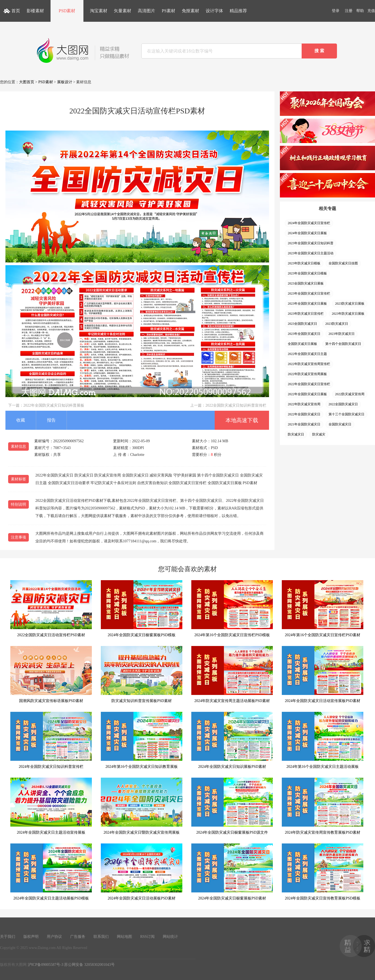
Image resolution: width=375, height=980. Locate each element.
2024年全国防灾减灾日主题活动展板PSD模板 (51, 872)
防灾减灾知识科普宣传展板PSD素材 (142, 674)
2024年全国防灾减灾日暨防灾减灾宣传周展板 (142, 806)
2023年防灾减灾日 (342, 334)
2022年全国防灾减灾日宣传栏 (309, 384)
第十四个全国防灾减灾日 (343, 344)
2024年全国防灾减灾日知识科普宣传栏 (51, 740)
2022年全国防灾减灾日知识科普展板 (54, 405)
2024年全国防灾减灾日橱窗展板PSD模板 (142, 609)
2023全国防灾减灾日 (302, 324)
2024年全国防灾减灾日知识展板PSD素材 (232, 740)
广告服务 (78, 937)
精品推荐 (238, 11)
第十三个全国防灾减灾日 (346, 414)
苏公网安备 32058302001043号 (89, 965)
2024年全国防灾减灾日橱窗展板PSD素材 (232, 872)
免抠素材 (190, 11)
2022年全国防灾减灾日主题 (307, 354)
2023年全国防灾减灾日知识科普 (311, 243)
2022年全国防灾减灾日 (304, 414)
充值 (371, 11)
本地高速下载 (242, 420)
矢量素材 (123, 11)
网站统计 (170, 937)
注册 (349, 11)
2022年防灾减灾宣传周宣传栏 (309, 364)
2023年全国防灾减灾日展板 (307, 304)
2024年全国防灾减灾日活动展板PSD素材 (142, 872)
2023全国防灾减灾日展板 (306, 283)
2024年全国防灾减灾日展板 (307, 233)
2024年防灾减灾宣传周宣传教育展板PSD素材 (323, 806)
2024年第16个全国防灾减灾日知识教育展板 (142, 740)
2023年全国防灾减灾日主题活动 (311, 253)
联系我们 (101, 937)
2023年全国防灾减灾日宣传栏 (309, 293)
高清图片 (146, 11)
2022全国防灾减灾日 (343, 404)
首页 (16, 11)
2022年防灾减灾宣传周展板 (307, 374)
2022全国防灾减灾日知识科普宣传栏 (236, 405)
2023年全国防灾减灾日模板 (307, 273)
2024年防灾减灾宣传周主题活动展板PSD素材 (232, 674)
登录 (336, 11)
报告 (51, 420)
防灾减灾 (319, 434)
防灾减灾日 (296, 434)
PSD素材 (67, 11)
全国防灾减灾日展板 (302, 344)
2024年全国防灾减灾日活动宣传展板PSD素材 (323, 674)
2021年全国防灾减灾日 (304, 424)
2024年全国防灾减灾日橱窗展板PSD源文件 (232, 806)
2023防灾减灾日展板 (350, 304)
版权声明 (31, 937)
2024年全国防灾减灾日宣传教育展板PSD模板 (323, 872)
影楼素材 (35, 11)
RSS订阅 (147, 937)
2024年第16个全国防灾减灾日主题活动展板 (323, 740)
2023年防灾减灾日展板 (348, 314)
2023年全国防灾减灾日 (304, 334)
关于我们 (8, 937)
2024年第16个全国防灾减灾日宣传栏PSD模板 (232, 609)
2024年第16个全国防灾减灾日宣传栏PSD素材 (323, 609)
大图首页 (27, 82)
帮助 (360, 11)
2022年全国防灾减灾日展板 (307, 394)
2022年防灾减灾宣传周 (304, 404)
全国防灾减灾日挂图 (343, 263)
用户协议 (54, 937)
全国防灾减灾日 (340, 424)
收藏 (21, 420)
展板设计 (65, 82)
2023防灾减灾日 (337, 324)
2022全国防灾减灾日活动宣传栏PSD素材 (51, 609)
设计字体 (214, 11)
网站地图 (124, 937)
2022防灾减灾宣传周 (350, 394)
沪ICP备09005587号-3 (46, 965)
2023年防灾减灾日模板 (304, 263)
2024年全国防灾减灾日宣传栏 (309, 223)
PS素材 (168, 11)
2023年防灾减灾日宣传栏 (306, 314)
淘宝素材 (99, 11)
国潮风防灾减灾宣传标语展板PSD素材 (51, 674)
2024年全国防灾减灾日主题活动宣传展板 (51, 806)
